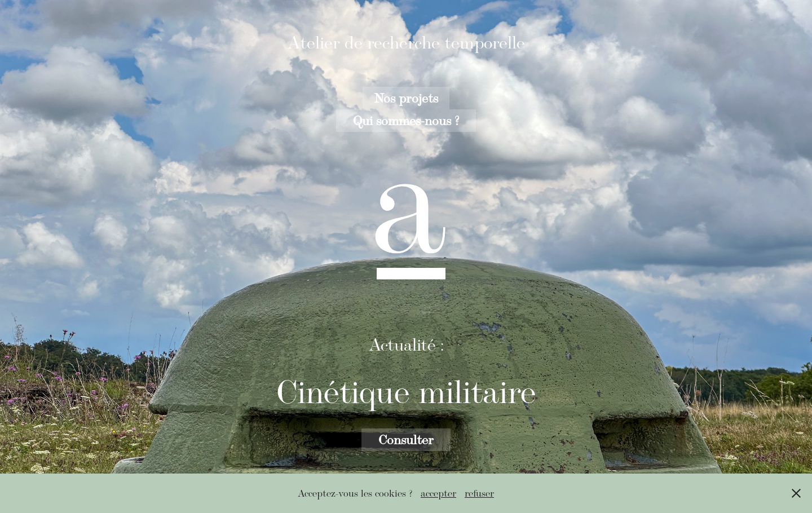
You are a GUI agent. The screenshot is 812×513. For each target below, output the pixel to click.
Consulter (406, 439)
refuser (479, 493)
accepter (438, 493)
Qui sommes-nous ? (406, 120)
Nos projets (406, 98)
